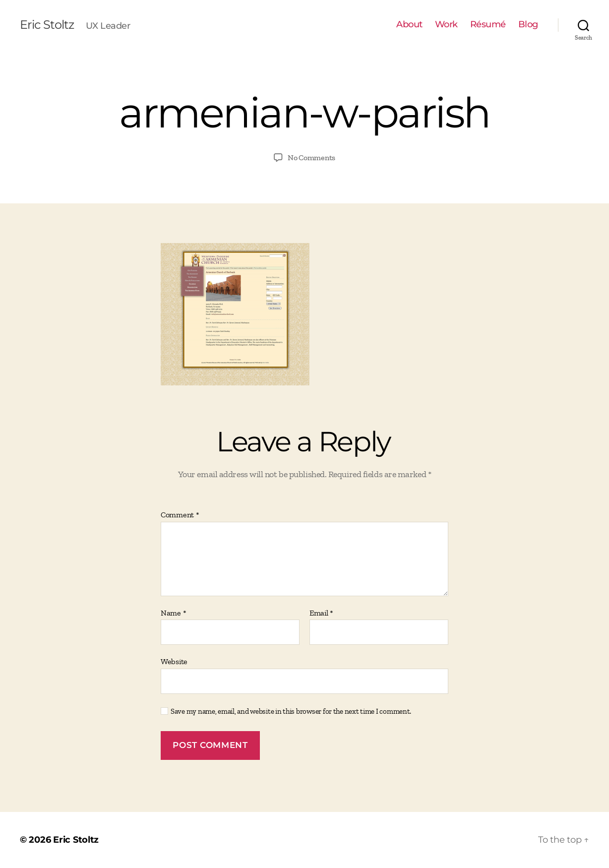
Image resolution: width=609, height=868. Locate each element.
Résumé (488, 25)
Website (174, 661)
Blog (528, 25)
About (409, 25)
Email (321, 613)
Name (173, 613)
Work (446, 25)
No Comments (311, 157)
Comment (180, 515)
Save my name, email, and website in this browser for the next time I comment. (291, 711)
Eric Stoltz (47, 25)
